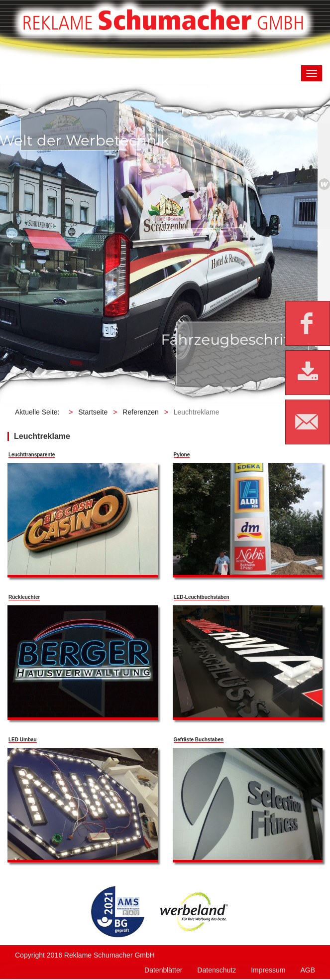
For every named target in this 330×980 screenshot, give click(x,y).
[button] (11, 244)
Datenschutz (217, 970)
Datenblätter (163, 970)
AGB (308, 970)
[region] (165, 244)
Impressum (268, 970)
